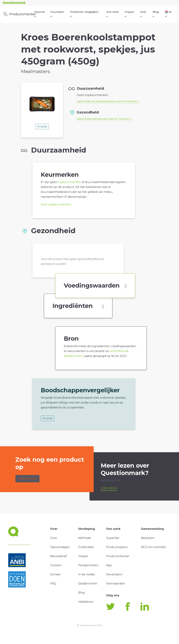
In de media (86, 574)
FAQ (53, 583)
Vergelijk (42, 126)
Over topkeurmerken (56, 204)
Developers (114, 574)
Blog (156, 14)
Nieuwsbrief (59, 556)
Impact (129, 14)
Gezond (39, 14)
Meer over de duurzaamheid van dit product (107, 101)
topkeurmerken (69, 182)
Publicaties (86, 547)
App (109, 565)
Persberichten (88, 565)
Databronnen (88, 583)
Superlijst (113, 538)
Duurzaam (57, 14)
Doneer (56, 574)
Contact (56, 565)
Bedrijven (148, 538)
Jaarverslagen (60, 547)
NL (169, 14)
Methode (85, 538)
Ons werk (112, 14)
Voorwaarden (116, 583)
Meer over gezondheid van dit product (104, 119)
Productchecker (19, 14)
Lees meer (109, 488)
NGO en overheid (153, 547)
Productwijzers (117, 547)
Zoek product (27, 479)
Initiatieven (86, 602)
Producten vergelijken (84, 14)
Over (143, 14)
